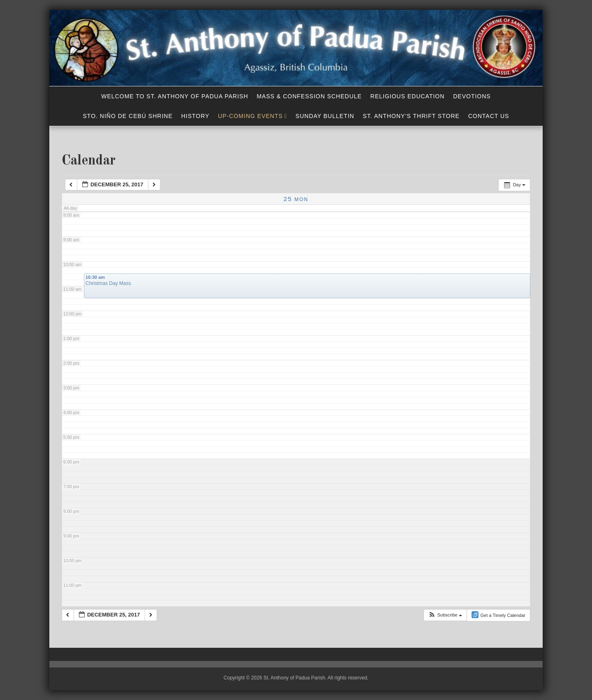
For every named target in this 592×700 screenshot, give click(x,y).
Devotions (472, 96)
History (195, 116)
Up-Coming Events (250, 116)
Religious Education (408, 96)
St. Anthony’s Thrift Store (411, 116)
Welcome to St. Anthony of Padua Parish (175, 96)
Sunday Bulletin (325, 116)
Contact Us (489, 116)
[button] (445, 615)
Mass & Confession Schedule (309, 96)
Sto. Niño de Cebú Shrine (128, 116)
